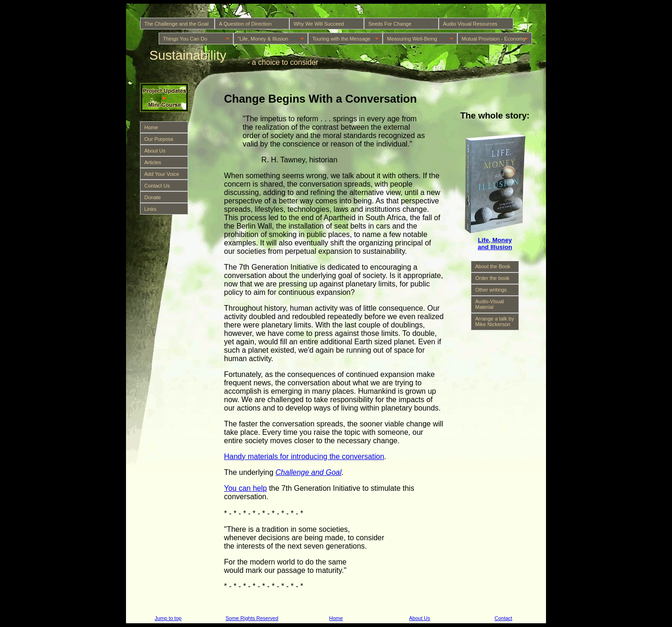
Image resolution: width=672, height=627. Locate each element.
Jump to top (168, 618)
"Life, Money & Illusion (263, 39)
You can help (245, 488)
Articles (153, 162)
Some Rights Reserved (252, 618)
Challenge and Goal (308, 472)
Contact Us (157, 186)
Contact (504, 618)
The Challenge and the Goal (176, 24)
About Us (155, 151)
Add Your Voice (162, 174)
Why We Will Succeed (319, 24)
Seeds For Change (390, 24)
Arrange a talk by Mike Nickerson (494, 321)
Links (150, 209)
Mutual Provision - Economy (493, 39)
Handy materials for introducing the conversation (304, 456)
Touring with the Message (341, 39)
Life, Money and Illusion (495, 244)
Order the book (492, 278)
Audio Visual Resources (470, 24)
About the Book (493, 266)
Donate (152, 197)
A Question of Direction (245, 24)
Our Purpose (159, 139)
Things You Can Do (185, 39)
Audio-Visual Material (490, 304)
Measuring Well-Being (412, 39)
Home (151, 127)
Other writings (491, 290)
